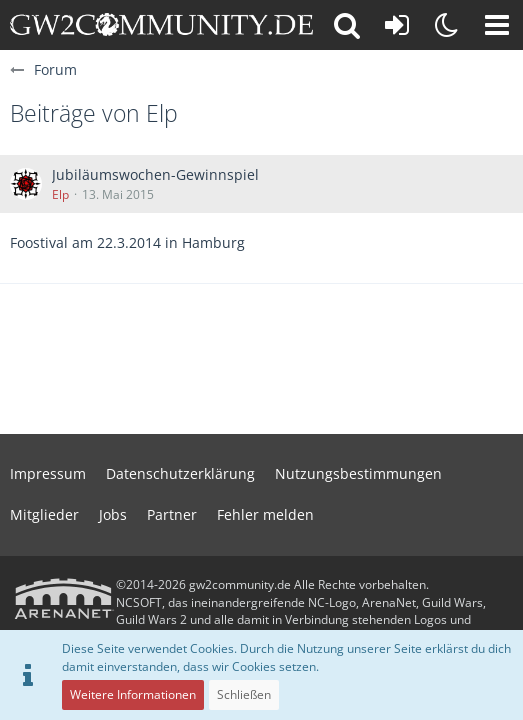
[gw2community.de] (161, 25)
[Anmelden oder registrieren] (397, 25)
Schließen (244, 694)
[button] (497, 25)
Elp (60, 194)
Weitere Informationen (133, 694)
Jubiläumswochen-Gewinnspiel (155, 174)
